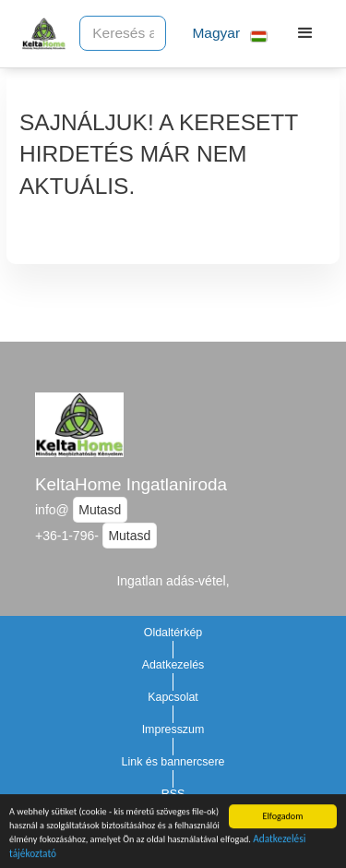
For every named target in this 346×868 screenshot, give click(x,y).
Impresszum (173, 729)
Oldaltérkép (173, 633)
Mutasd (100, 510)
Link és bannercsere (173, 762)
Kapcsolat (173, 697)
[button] (222, 34)
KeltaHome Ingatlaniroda (131, 484)
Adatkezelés (173, 665)
